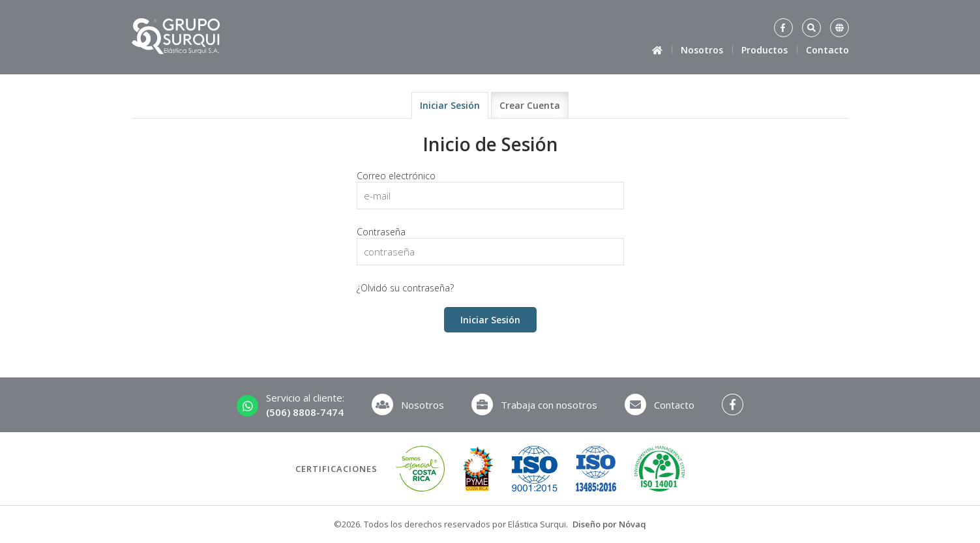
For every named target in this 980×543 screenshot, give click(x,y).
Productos (765, 50)
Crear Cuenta (530, 105)
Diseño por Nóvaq (609, 524)
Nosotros (702, 50)
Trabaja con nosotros (534, 404)
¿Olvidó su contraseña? (405, 288)
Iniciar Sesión (450, 105)
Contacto (827, 50)
